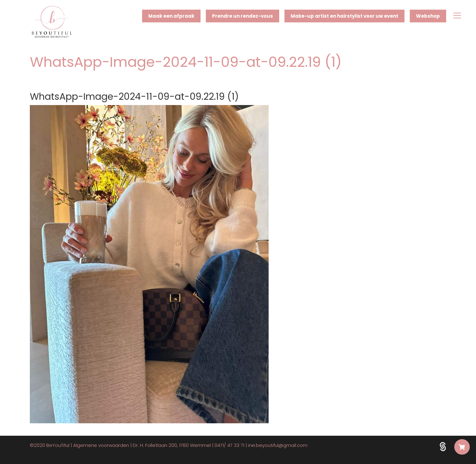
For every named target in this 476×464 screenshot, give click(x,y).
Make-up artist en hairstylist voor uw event (344, 16)
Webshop (428, 16)
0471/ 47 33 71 (229, 445)
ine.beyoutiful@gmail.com (278, 445)
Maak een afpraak (171, 16)
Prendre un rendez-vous (243, 16)
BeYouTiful (58, 445)
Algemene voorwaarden (101, 445)
